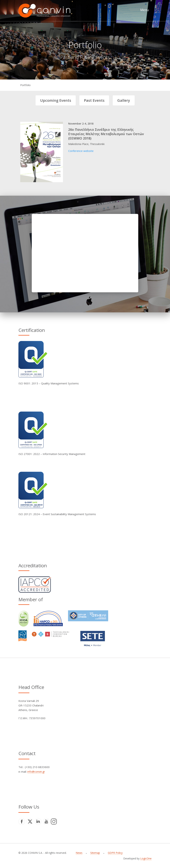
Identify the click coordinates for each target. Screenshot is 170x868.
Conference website (81, 151)
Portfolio (25, 85)
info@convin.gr (36, 772)
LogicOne (146, 858)
